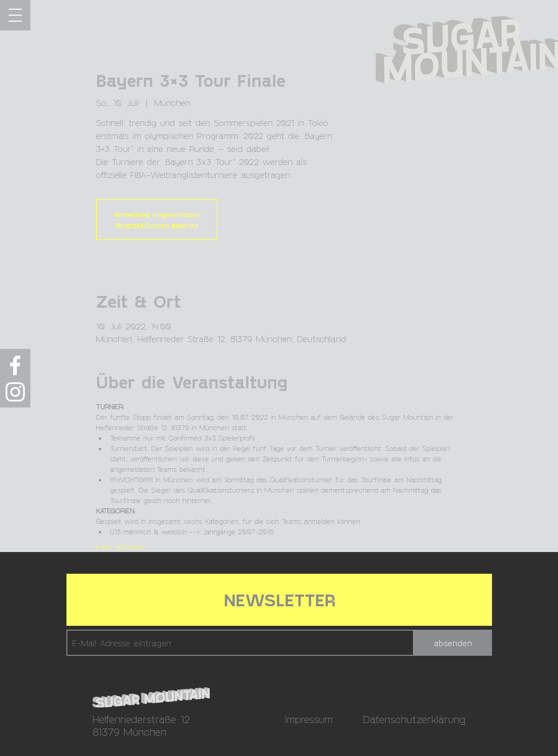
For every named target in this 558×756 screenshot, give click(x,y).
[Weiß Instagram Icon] (15, 392)
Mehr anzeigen (120, 547)
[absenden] (453, 643)
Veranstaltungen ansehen (157, 225)
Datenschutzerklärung (414, 719)
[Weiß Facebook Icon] (15, 365)
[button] (15, 15)
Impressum (309, 719)
